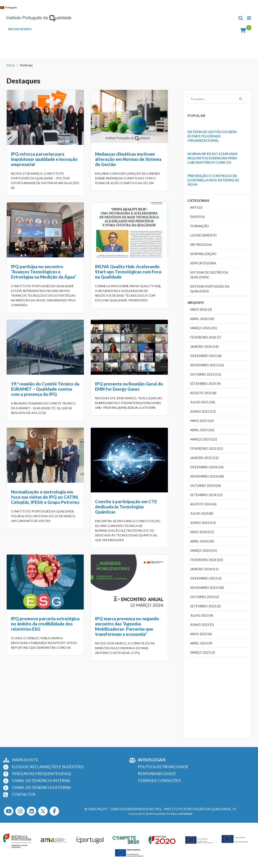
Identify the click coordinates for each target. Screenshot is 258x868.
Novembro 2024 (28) (207, 476)
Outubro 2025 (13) (206, 374)
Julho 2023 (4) (202, 615)
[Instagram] (20, 811)
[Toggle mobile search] (241, 18)
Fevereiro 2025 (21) (206, 448)
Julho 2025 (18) (203, 402)
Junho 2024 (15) (203, 523)
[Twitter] (43, 811)
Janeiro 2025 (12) (204, 458)
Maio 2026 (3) (201, 309)
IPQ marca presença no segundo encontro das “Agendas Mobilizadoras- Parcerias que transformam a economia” (43, 543)
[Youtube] (9, 811)
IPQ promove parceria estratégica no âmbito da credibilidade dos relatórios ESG (157, 408)
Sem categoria (203, 263)
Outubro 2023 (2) (205, 597)
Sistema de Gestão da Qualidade (209, 275)
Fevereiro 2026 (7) (206, 337)
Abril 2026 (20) (202, 319)
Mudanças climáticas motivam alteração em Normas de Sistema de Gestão (100, 159)
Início (11, 65)
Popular (196, 115)
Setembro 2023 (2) (205, 606)
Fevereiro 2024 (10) (206, 560)
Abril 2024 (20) (202, 541)
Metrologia (201, 244)
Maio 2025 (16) (202, 421)
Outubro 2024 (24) (206, 486)
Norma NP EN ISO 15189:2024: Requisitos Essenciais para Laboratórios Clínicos (213, 158)
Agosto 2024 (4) (203, 504)
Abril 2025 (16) (202, 430)
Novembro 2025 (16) (207, 365)
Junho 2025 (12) (203, 411)
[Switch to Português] (10, 8)
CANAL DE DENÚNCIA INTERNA (41, 780)
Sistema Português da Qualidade (210, 289)
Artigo (196, 207)
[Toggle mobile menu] (249, 18)
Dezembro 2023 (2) (206, 578)
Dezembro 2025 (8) (206, 356)
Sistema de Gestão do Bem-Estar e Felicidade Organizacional (213, 136)
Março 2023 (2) (203, 652)
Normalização (203, 254)
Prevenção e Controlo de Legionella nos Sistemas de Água (213, 180)
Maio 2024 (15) (202, 532)
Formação (199, 226)
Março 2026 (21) (204, 328)
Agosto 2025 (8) (203, 393)
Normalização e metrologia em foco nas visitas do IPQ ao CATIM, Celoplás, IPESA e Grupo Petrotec (45, 408)
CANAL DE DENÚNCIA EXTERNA (41, 787)
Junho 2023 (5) (202, 625)
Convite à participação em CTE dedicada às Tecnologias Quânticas (98, 417)
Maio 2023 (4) (201, 634)
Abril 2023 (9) (201, 643)
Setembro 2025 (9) (205, 384)
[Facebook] (54, 811)
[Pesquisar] (241, 99)
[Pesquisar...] (217, 99)
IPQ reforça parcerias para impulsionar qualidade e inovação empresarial (44, 159)
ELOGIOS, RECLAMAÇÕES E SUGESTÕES (48, 767)
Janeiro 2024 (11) (204, 569)
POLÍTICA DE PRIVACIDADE (163, 767)
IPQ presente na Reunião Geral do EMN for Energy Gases (157, 283)
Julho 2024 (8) (202, 513)
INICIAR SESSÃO (20, 29)
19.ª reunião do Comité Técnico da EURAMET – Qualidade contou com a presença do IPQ (101, 286)
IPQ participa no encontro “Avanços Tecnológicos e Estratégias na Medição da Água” (156, 159)
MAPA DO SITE (25, 760)
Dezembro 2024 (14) (207, 467)
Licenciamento (203, 235)
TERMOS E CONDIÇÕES (159, 780)
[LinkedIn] (31, 811)
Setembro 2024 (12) (206, 495)
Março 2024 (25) (204, 550)
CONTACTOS (24, 794)
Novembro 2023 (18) (207, 588)
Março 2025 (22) (204, 439)
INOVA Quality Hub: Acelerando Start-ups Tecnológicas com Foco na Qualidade (44, 286)
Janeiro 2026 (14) (204, 346)
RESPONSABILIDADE (157, 774)
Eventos (197, 217)
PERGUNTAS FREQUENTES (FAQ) (41, 774)
